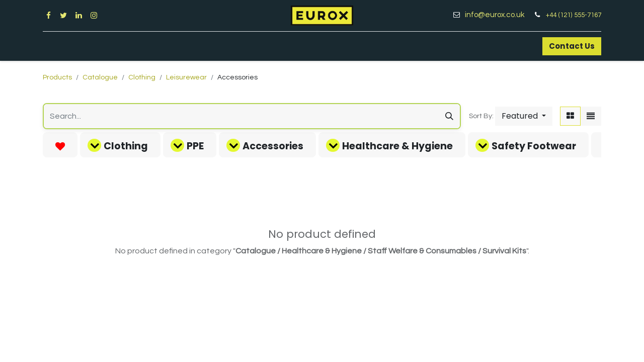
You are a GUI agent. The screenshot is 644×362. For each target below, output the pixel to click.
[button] (524, 116)
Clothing (142, 77)
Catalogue (100, 77)
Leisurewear (186, 77)
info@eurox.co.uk (498, 15)
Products (57, 77)
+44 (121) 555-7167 (574, 15)
